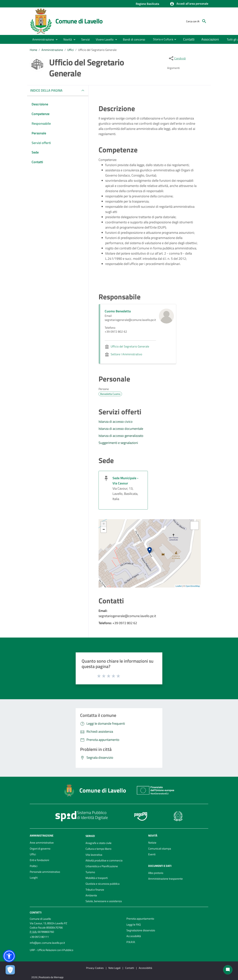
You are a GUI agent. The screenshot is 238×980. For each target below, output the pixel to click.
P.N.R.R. (131, 942)
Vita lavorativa (94, 855)
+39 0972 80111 (39, 937)
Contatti (36, 912)
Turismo (90, 872)
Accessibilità (134, 936)
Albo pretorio (156, 873)
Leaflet (179, 586)
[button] (189, 4)
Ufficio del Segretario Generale (97, 50)
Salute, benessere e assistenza (104, 901)
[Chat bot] (228, 970)
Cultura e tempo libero (98, 849)
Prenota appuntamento (140, 919)
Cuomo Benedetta (118, 311)
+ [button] (104, 524)
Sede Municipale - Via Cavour (125, 481)
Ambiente (91, 895)
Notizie (152, 843)
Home (33, 50)
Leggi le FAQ (134, 925)
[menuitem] (134, 39)
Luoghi (34, 878)
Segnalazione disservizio (141, 930)
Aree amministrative (42, 843)
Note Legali (114, 968)
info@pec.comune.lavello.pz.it (47, 943)
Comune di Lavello (79, 21)
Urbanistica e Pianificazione (102, 866)
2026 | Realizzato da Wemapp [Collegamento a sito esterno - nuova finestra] (47, 977)
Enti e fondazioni (39, 860)
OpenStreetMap (193, 586)
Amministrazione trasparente (165, 879)
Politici (34, 866)
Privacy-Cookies (95, 968)
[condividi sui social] (177, 58)
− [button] (104, 530)
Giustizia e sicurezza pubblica (103, 884)
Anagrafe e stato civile (99, 843)
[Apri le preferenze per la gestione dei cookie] (10, 970)
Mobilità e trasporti (97, 878)
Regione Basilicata (147, 4)
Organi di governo (40, 849)
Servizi (90, 836)
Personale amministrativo (45, 872)
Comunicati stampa (160, 849)
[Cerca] (204, 21)
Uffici (71, 50)
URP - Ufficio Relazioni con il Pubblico (52, 950)
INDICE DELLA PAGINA (48, 90)
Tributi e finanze (95, 890)
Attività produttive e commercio (104, 860)
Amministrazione (52, 50)
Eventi (152, 854)
